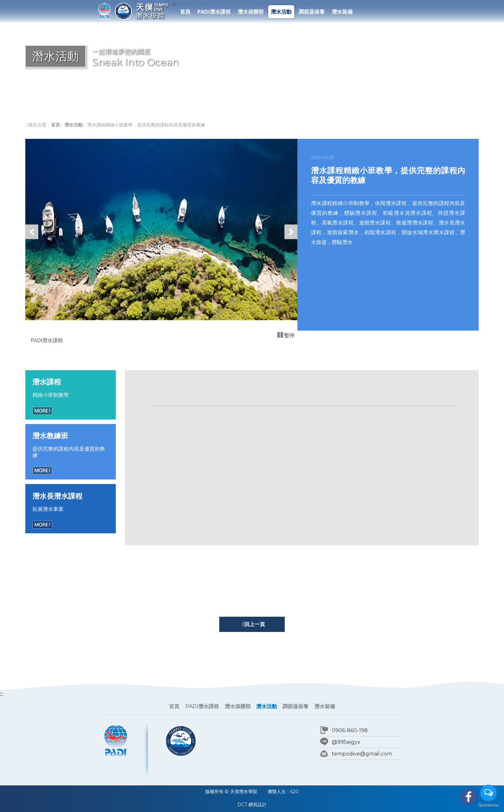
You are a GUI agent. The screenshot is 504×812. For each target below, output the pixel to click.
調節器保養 (312, 12)
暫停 (289, 335)
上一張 (32, 239)
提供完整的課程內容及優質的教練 (71, 445)
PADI (104, 11)
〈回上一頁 (252, 624)
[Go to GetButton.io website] (488, 805)
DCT (242, 805)
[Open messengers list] (488, 793)
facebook (469, 796)
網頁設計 (258, 805)
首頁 (185, 12)
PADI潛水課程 (214, 12)
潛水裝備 (342, 12)
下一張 (291, 239)
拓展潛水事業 (71, 502)
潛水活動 (281, 12)
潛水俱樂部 (251, 12)
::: (174, 4)
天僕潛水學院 (141, 11)
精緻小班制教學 (71, 388)
